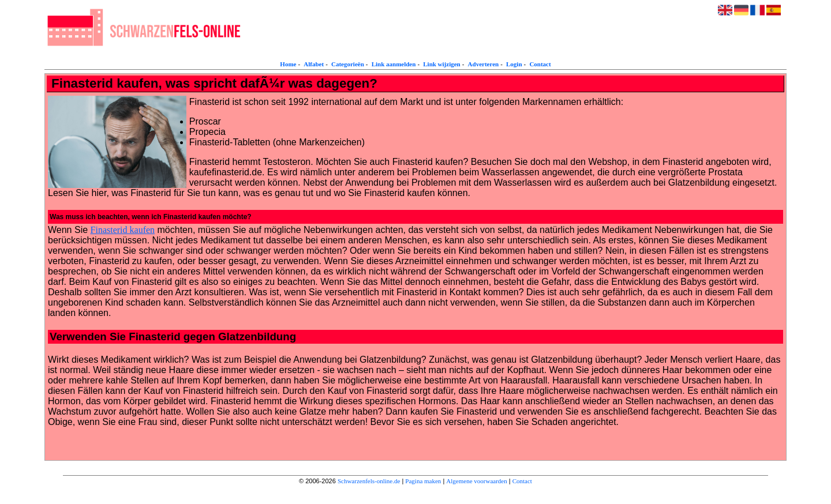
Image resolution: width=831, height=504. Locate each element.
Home (288, 64)
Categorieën (348, 64)
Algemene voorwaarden (476, 481)
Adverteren (484, 64)
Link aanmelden (394, 64)
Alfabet (314, 64)
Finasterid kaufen (123, 230)
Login (514, 64)
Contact (540, 64)
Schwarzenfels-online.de (369, 481)
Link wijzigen (441, 64)
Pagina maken (423, 481)
